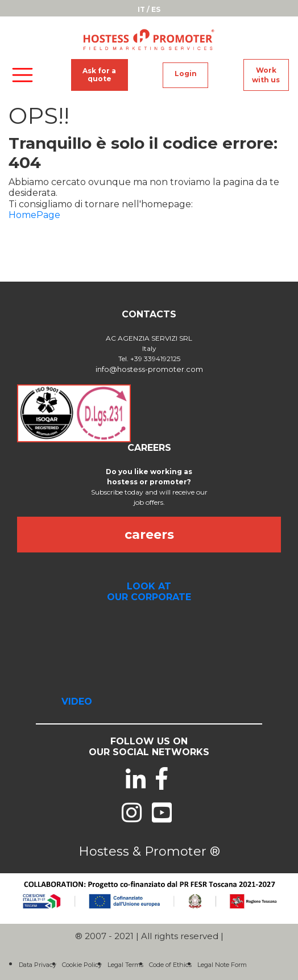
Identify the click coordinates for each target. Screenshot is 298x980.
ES (156, 9)
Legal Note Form (222, 965)
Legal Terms (125, 965)
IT (141, 9)
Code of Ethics (170, 965)
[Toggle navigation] (22, 75)
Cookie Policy (82, 965)
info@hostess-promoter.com (149, 369)
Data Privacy (38, 965)
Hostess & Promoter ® (149, 851)
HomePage (34, 215)
